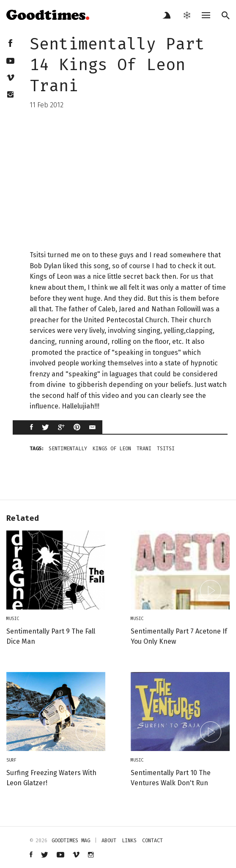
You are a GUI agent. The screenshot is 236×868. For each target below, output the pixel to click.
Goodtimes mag (71, 841)
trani (144, 449)
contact (152, 841)
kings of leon (112, 449)
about (109, 841)
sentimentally (68, 449)
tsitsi (166, 449)
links (129, 841)
